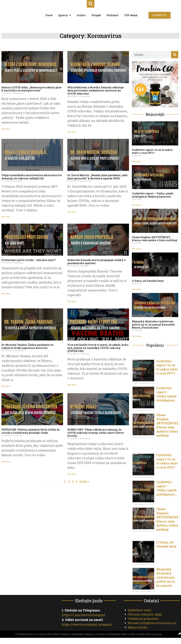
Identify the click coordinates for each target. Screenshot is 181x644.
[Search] (175, 55)
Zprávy (64, 15)
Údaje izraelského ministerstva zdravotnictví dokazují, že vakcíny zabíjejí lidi (32, 177)
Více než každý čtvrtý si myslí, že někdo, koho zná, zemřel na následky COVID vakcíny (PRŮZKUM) (98, 348)
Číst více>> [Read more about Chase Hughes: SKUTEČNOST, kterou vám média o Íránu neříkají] (137, 249)
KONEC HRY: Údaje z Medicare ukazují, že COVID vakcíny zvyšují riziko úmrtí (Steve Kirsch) (96, 433)
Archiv (81, 15)
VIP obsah (131, 15)
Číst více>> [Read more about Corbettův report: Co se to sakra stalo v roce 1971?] (137, 161)
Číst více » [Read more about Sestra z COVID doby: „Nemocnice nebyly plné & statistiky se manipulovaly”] (6, 129)
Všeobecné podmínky (143, 618)
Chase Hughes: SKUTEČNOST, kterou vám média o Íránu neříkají (155, 239)
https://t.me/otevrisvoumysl (83, 615)
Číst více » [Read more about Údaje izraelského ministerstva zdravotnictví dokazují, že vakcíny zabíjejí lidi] (6, 216)
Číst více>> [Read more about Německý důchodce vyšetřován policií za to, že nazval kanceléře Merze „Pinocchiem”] (137, 336)
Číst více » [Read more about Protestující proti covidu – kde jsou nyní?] (6, 294)
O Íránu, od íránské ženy (148, 281)
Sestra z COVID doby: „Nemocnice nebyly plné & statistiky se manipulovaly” (31, 89)
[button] (91, 4)
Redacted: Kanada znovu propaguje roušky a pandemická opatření (96, 262)
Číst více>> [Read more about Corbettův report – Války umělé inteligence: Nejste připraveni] (137, 205)
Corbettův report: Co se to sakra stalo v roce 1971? (152, 151)
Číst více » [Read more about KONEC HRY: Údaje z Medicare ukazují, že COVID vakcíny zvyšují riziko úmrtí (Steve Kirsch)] (72, 474)
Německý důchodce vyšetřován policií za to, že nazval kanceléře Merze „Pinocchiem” (153, 324)
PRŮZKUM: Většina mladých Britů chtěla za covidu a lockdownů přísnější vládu (31, 431)
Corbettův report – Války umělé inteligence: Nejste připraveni (153, 195)
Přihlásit (113, 15)
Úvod (49, 15)
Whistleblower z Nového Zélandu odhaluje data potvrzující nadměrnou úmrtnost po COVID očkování (96, 90)
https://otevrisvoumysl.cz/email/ (87, 624)
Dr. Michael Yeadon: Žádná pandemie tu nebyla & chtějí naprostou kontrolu (27, 346)
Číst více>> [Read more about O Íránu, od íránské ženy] (137, 289)
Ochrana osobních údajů (145, 614)
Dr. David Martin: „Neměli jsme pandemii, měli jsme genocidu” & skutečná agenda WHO (98, 177)
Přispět (96, 15)
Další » (84, 482)
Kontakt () (152, 623)
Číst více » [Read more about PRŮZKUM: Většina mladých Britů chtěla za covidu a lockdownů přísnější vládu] (6, 461)
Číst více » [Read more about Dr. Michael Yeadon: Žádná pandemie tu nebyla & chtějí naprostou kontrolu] (6, 386)
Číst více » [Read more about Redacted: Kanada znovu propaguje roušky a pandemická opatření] (72, 301)
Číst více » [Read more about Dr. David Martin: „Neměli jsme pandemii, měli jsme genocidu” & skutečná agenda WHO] (72, 212)
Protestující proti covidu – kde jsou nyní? (29, 260)
